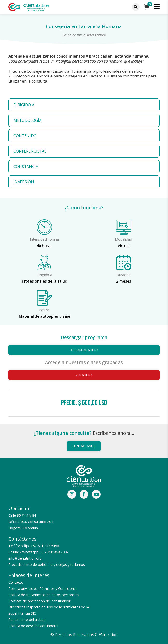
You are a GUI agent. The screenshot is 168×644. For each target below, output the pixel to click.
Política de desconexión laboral (33, 626)
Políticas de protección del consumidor (39, 601)
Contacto (16, 582)
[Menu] (136, 7)
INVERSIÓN (24, 182)
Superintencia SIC (22, 613)
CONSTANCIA (26, 167)
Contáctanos (84, 446)
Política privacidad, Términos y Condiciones (43, 589)
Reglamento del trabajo (27, 620)
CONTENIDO (25, 136)
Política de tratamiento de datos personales (44, 595)
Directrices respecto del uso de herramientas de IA (49, 607)
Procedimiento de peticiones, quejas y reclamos (47, 564)
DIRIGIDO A (24, 105)
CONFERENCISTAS (30, 151)
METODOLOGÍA (27, 120)
